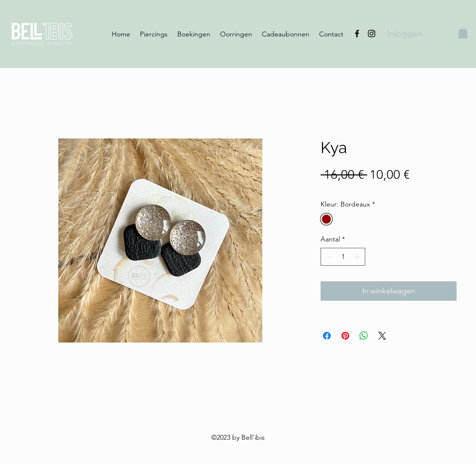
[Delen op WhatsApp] (364, 336)
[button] (463, 33)
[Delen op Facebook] (327, 336)
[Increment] (358, 257)
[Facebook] (357, 34)
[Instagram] (372, 34)
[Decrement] (328, 257)
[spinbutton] (343, 257)
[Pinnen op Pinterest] (345, 336)
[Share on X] (382, 336)
